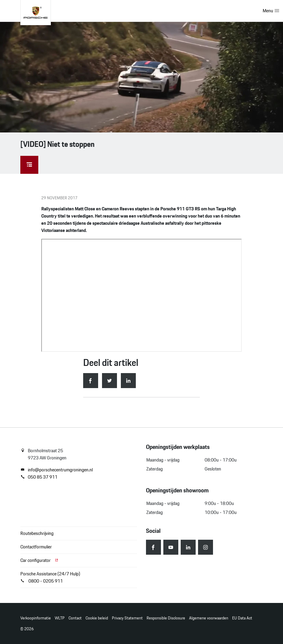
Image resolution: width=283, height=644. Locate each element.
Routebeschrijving (37, 533)
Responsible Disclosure (166, 618)
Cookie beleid (97, 618)
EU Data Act (242, 618)
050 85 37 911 (39, 477)
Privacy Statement (127, 618)
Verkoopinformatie (36, 618)
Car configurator (39, 560)
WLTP (60, 618)
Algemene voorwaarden (209, 618)
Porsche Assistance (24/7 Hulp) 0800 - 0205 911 (50, 577)
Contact (75, 618)
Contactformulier (36, 547)
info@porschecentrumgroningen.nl (57, 470)
